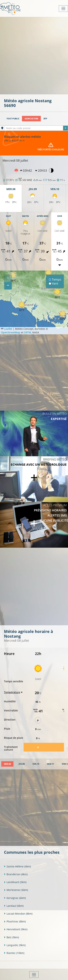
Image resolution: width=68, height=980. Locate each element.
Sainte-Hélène (17, 866)
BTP (45, 119)
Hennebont (16, 929)
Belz (11, 937)
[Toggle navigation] (63, 9)
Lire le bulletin (14, 140)
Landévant (15, 882)
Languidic (15, 945)
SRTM (28, 332)
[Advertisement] (34, 55)
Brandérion (16, 874)
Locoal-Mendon (18, 914)
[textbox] (36, 128)
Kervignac (15, 898)
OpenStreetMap (11, 332)
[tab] (7, 764)
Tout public (13, 119)
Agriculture (31, 119)
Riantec (14, 953)
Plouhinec (15, 921)
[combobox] (36, 128)
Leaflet (7, 329)
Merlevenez (16, 890)
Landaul (14, 906)
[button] (13, 277)
